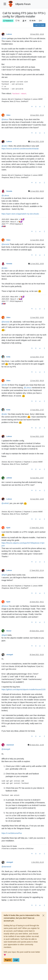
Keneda (9, 191)
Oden (8, 115)
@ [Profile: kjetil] (4, 575)
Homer (9, 631)
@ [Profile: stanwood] (6, 867)
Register (8, 960)
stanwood (10, 745)
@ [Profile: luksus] (5, 119)
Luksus (9, 34)
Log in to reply (39, 25)
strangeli (10, 655)
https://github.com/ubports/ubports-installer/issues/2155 (23, 689)
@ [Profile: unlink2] (5, 503)
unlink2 (9, 478)
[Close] (43, 915)
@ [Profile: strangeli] (6, 749)
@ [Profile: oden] (4, 146)
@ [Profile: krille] (4, 385)
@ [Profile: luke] (4, 38)
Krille (8, 357)
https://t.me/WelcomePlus (12, 833)
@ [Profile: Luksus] (5, 195)
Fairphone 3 (8, 21)
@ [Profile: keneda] (5, 244)
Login (16, 960)
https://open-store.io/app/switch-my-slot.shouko (20, 214)
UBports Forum (23, 4)
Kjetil (8, 528)
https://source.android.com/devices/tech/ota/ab (20, 149)
